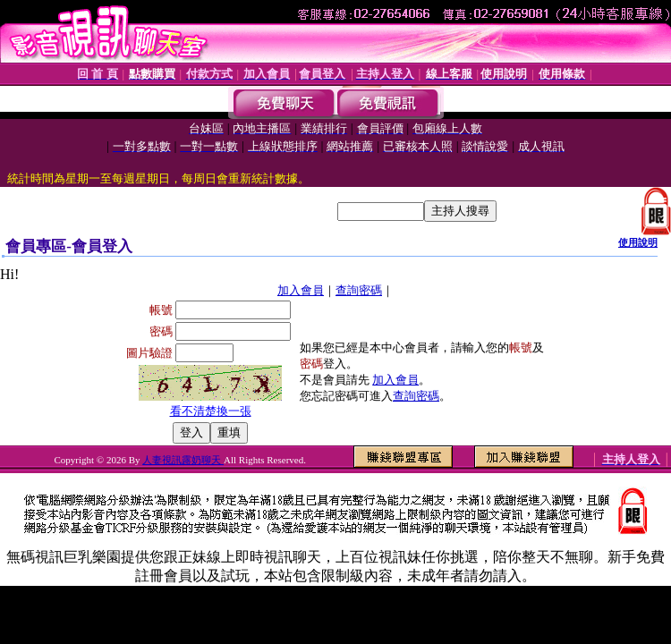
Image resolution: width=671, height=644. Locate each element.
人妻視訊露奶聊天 (183, 460)
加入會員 (301, 290)
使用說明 (638, 242)
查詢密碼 (359, 290)
